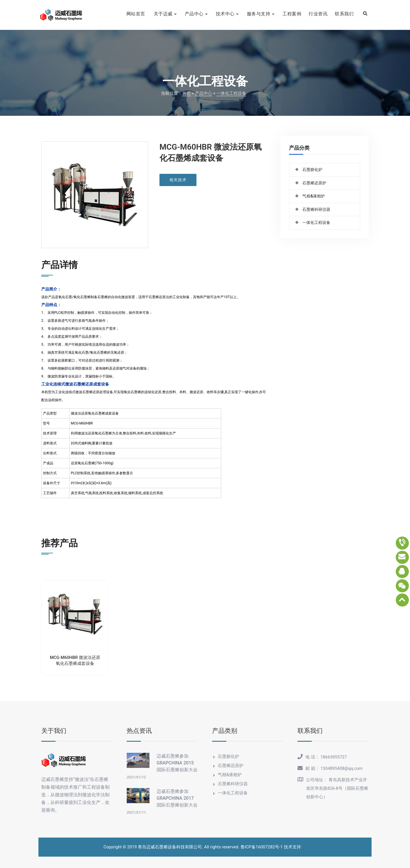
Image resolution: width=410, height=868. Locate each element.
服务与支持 (259, 14)
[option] (75, 622)
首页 (186, 93)
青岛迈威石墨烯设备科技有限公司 (170, 847)
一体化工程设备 (231, 93)
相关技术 (178, 180)
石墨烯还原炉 (314, 183)
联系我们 (344, 14)
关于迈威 (163, 14)
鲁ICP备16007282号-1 (262, 847)
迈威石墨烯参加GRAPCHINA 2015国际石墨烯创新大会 (177, 763)
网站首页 (136, 14)
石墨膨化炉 (312, 170)
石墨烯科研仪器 (316, 209)
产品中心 (194, 14)
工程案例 (292, 14)
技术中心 (225, 14)
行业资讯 (318, 14)
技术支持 (292, 847)
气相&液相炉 (314, 196)
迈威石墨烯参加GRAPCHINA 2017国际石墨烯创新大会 (177, 798)
